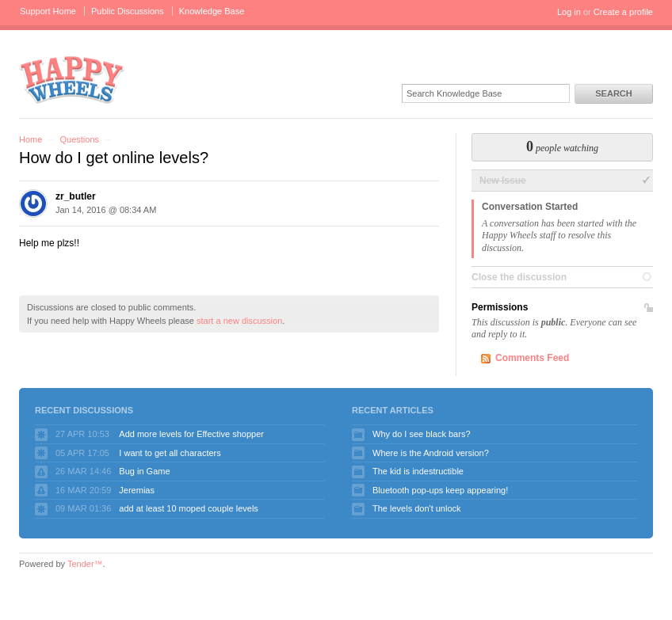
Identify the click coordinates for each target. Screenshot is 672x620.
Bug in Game (144, 471)
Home (31, 139)
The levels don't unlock (417, 508)
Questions (79, 139)
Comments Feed (532, 358)
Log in (569, 12)
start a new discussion (239, 321)
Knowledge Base (212, 11)
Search (613, 93)
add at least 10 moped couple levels (189, 508)
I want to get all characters (170, 453)
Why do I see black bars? (422, 434)
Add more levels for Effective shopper (191, 434)
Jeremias (137, 490)
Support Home (48, 11)
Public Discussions (128, 11)
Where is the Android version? (431, 453)
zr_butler (76, 196)
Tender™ (85, 564)
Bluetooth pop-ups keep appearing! (440, 490)
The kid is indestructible (418, 471)
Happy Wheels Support (72, 79)
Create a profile (623, 12)
